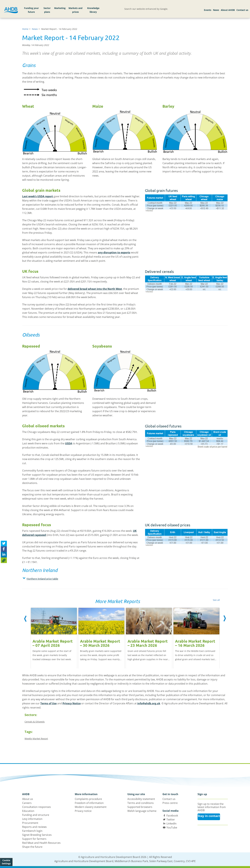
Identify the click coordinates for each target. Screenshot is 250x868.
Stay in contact (209, 816)
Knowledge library (93, 10)
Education (28, 811)
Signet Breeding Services (37, 835)
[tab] (81, 579)
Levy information (32, 819)
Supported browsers (140, 807)
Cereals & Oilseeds (35, 722)
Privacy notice (83, 811)
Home (25, 29)
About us (28, 799)
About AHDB (228, 10)
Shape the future (32, 847)
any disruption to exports (114, 252)
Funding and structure (36, 815)
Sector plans (47, 10)
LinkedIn (171, 823)
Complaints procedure (88, 799)
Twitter (171, 820)
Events (208, 10)
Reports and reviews (34, 827)
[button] (81, 579)
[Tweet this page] (4, 543)
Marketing (60, 8)
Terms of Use (48, 703)
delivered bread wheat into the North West (95, 289)
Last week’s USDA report (38, 196)
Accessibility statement (141, 799)
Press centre (170, 803)
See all (216, 600)
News (216, 10)
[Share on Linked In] (4, 555)
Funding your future (31, 10)
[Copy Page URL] (4, 560)
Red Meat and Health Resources (41, 843)
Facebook (172, 816)
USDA (69, 443)
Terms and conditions (141, 803)
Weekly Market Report (36, 739)
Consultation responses (37, 807)
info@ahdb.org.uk (149, 703)
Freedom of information (89, 803)
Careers (27, 803)
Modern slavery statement (91, 807)
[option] (54, 635)
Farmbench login (32, 831)
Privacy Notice (72, 703)
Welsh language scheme (142, 811)
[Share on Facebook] (4, 549)
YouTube (172, 827)
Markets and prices (75, 10)
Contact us (242, 10)
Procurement (30, 823)
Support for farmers (34, 839)
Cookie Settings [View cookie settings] (6, 862)
